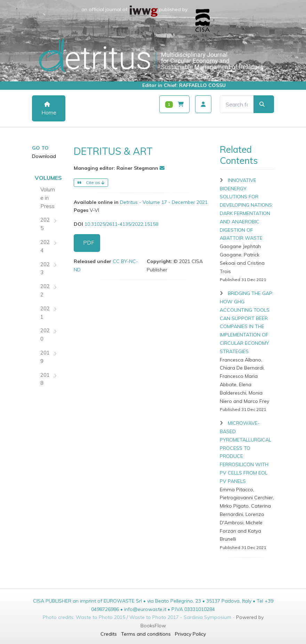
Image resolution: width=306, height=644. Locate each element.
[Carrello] (174, 104)
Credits (109, 634)
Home (49, 109)
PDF (89, 243)
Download (44, 156)
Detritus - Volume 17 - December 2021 (164, 202)
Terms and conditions (146, 634)
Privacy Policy (190, 634)
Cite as (91, 182)
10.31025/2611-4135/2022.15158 (121, 224)
